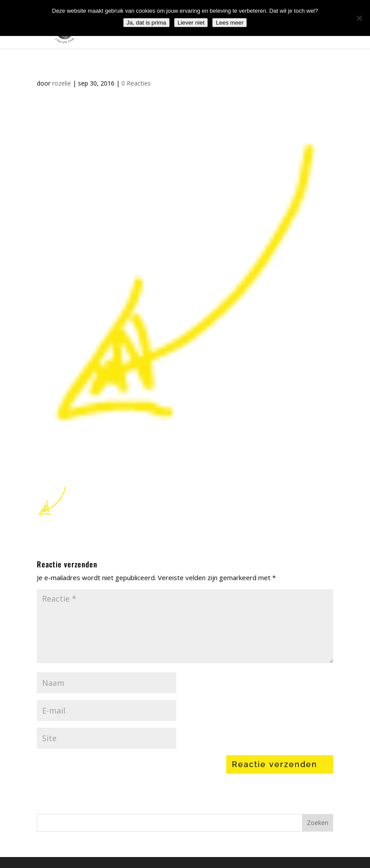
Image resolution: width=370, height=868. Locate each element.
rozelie (62, 83)
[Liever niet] (359, 18)
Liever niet (191, 23)
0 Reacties (136, 83)
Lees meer (229, 23)
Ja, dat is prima (146, 23)
